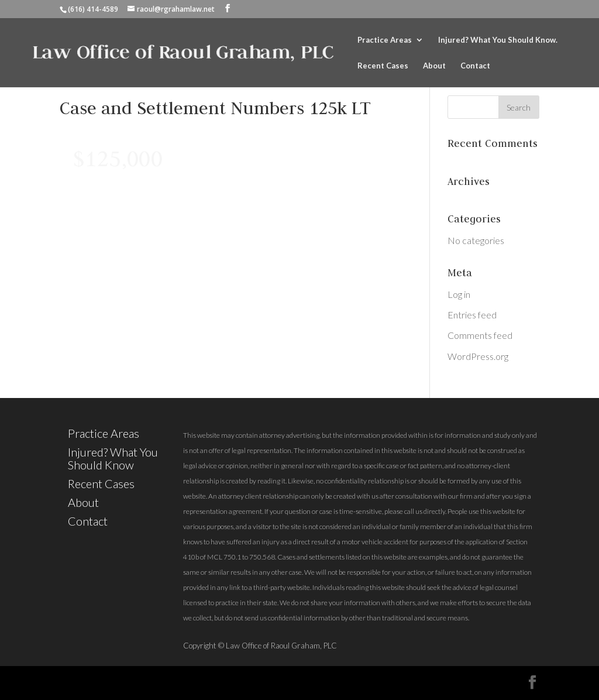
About (434, 66)
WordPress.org (478, 356)
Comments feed (480, 335)
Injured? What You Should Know (113, 458)
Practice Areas (385, 40)
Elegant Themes (167, 682)
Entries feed (472, 315)
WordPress (311, 682)
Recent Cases (383, 66)
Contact (475, 66)
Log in (459, 294)
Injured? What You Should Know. (498, 40)
